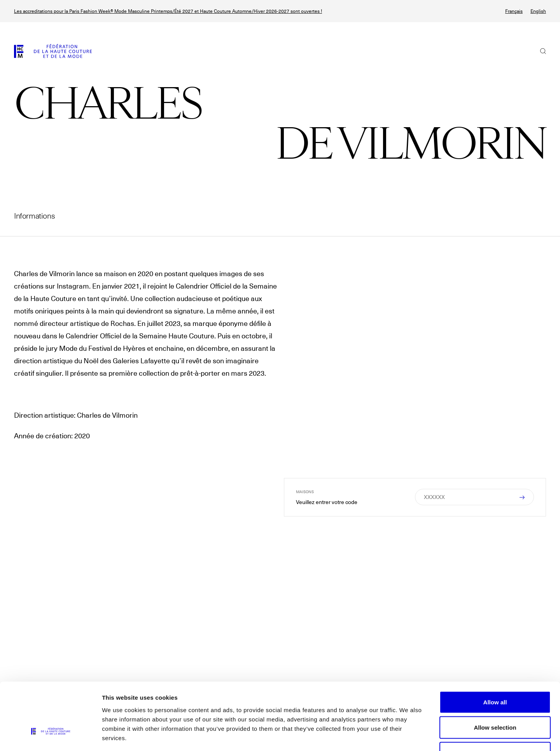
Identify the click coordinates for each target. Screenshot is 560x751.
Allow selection (495, 675)
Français (514, 11)
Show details (408, 736)
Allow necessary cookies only (495, 700)
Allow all (495, 649)
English (538, 11)
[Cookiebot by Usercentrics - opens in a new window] (50, 736)
